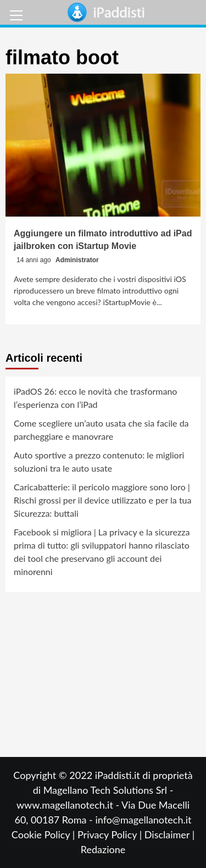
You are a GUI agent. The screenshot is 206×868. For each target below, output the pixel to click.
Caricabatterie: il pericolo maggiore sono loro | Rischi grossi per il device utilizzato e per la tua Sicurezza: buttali (102, 500)
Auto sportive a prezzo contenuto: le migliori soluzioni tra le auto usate (99, 461)
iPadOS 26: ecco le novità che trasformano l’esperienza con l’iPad (95, 398)
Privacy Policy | (111, 834)
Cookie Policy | (44, 834)
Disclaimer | (169, 834)
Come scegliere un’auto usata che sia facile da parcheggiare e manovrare (101, 430)
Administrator (77, 260)
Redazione (103, 849)
